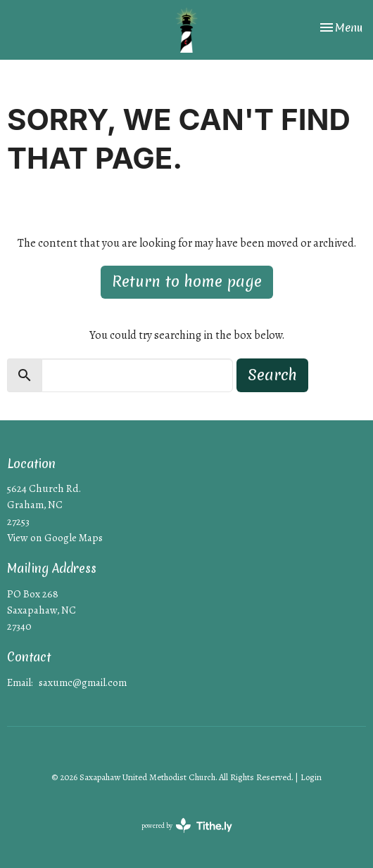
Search (272, 375)
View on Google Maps (55, 538)
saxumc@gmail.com (83, 682)
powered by (187, 825)
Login (311, 777)
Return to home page (187, 281)
